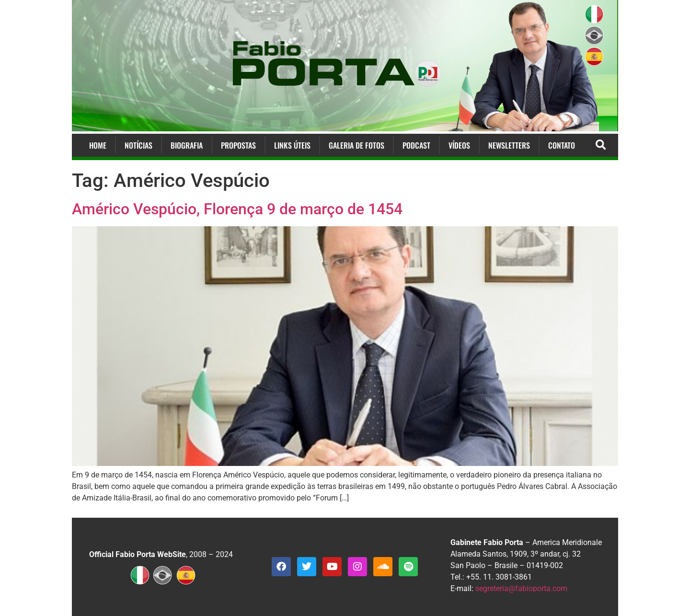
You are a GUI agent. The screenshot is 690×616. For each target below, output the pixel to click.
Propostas (238, 145)
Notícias (138, 145)
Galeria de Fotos (356, 145)
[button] (601, 145)
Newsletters (509, 145)
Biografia (187, 145)
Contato (562, 145)
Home (98, 145)
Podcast (416, 145)
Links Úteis (292, 145)
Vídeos (459, 145)
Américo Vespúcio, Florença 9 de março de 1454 (237, 209)
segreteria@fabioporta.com (521, 588)
